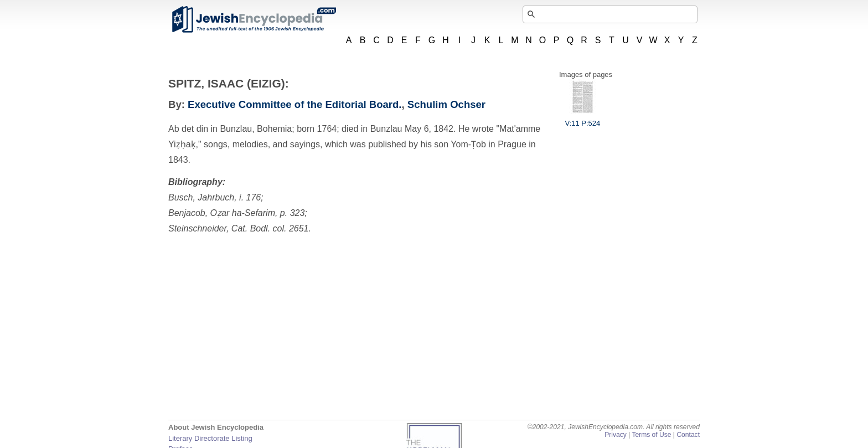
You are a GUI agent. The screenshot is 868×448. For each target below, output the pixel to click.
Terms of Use (651, 435)
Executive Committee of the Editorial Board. (294, 104)
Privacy (616, 435)
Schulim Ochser (446, 104)
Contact (688, 435)
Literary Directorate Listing (210, 438)
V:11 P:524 (582, 119)
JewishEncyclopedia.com (254, 19)
